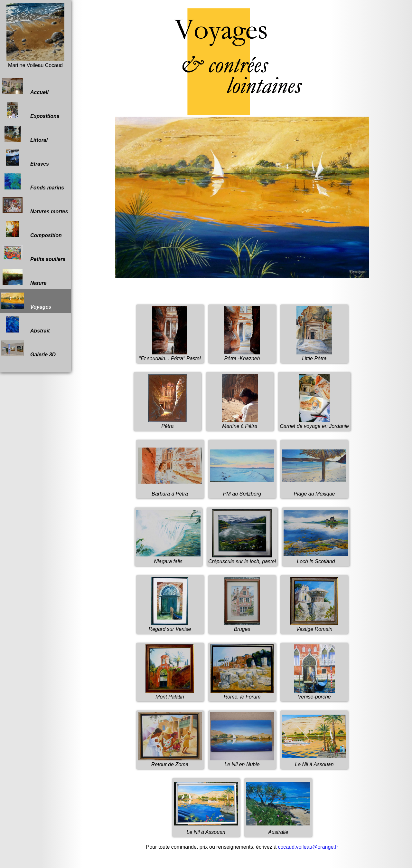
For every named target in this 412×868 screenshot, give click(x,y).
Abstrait (25, 325)
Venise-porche (314, 694)
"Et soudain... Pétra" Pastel (170, 356)
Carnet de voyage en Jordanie (314, 423)
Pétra (167, 423)
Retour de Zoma (170, 762)
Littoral (24, 134)
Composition (32, 230)
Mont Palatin (170, 694)
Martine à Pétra (240, 423)
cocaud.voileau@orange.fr (308, 847)
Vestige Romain (314, 626)
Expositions (30, 111)
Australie (278, 829)
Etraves (25, 158)
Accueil (25, 87)
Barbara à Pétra (170, 491)
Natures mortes (35, 206)
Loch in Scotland (316, 559)
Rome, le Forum (242, 694)
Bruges (242, 626)
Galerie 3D (28, 349)
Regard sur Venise (170, 626)
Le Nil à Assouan (314, 762)
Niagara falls (168, 559)
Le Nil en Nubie (242, 762)
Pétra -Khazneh (242, 356)
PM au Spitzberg (242, 491)
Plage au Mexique (314, 491)
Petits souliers (33, 254)
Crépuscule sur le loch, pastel (242, 559)
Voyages (26, 301)
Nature (24, 277)
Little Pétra (314, 356)
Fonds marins (33, 182)
